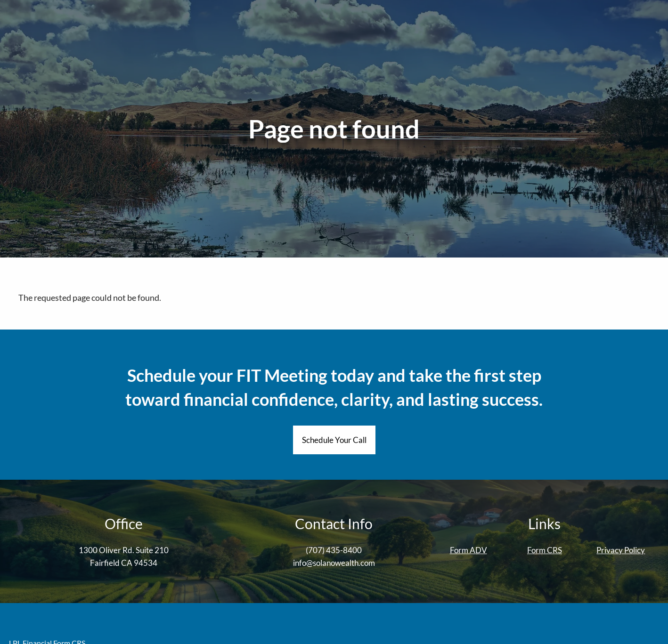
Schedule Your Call (334, 440)
